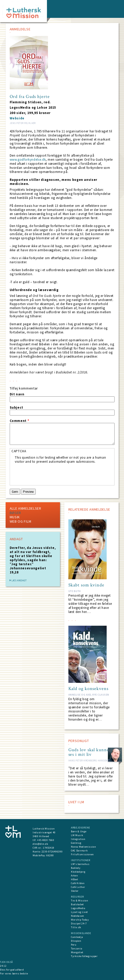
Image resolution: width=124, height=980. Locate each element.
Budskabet (77, 904)
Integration (78, 839)
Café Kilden (78, 883)
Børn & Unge (79, 831)
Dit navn (17, 394)
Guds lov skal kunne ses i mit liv (89, 752)
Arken (74, 876)
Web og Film (21, 521)
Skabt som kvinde (86, 585)
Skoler (75, 891)
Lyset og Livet (79, 912)
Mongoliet (77, 952)
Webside (17, 118)
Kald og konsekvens (88, 689)
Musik (15, 517)
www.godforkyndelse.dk (28, 160)
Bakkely (76, 868)
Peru (74, 945)
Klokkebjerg (78, 872)
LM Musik (77, 835)
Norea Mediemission (84, 847)
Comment (20, 421)
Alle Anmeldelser (26, 508)
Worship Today (80, 920)
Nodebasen (78, 916)
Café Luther (78, 887)
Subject (17, 408)
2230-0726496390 (52, 852)
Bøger (16, 513)
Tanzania (77, 948)
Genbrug (76, 843)
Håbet (75, 879)
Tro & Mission (79, 901)
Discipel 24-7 (79, 924)
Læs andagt (19, 580)
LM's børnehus (80, 864)
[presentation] (54, 474)
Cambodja (77, 937)
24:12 (3, 966)
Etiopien (76, 941)
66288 (50, 855)
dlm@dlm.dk (40, 844)
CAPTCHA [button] (19, 451)
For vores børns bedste (14, 973)
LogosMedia (78, 908)
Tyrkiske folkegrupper (84, 956)
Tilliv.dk (76, 927)
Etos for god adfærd (12, 970)
